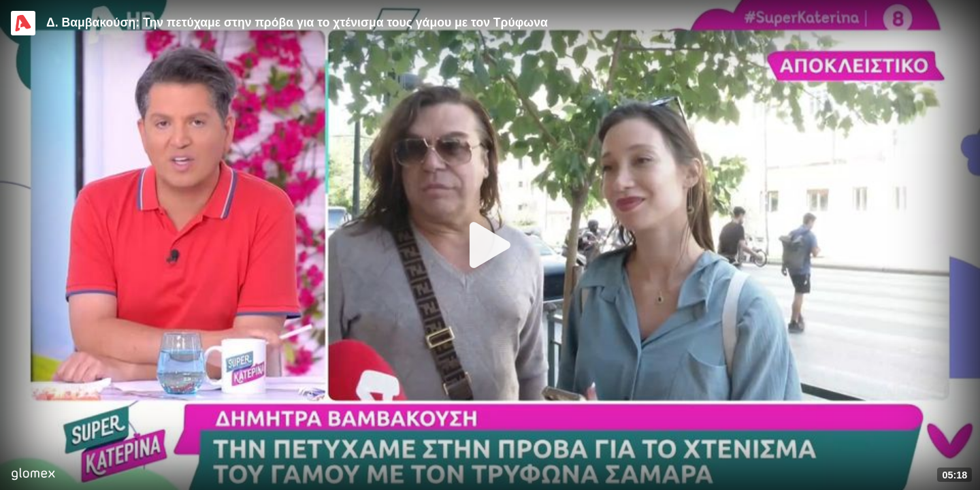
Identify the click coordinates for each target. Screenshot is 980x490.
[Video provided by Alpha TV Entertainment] (23, 23)
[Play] (490, 245)
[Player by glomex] (33, 475)
